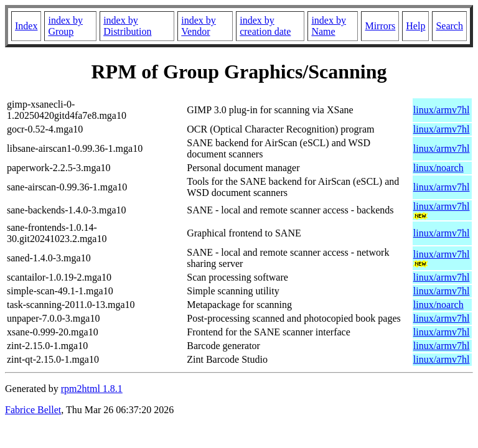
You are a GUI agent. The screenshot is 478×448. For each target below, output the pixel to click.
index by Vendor (199, 26)
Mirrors (380, 26)
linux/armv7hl (442, 110)
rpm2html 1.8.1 (92, 389)
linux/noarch (438, 168)
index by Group (65, 26)
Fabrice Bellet (33, 410)
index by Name (329, 26)
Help (415, 26)
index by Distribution (127, 26)
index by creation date (265, 26)
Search (449, 26)
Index (26, 26)
